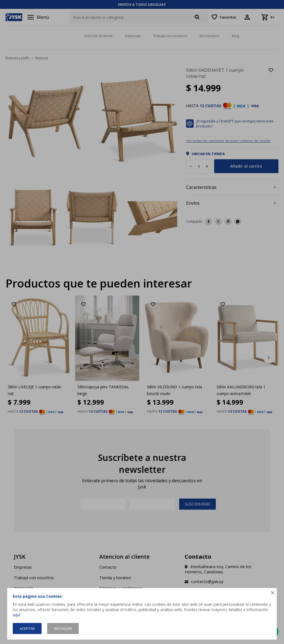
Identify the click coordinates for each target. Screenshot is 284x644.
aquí (17, 615)
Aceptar (27, 628)
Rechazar (63, 628)
